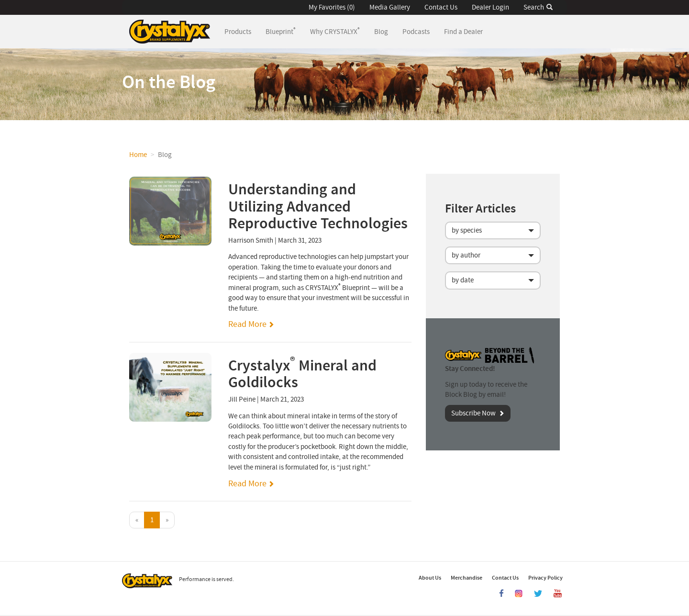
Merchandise (467, 578)
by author (466, 255)
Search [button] (538, 7)
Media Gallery (390, 7)
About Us (430, 578)
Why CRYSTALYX (335, 31)
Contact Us (441, 7)
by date (463, 280)
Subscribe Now (473, 413)
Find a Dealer (463, 32)
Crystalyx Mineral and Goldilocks (302, 374)
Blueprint (281, 31)
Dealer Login (490, 7)
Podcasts (416, 32)
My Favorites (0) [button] (332, 7)
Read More (247, 324)
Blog (381, 32)
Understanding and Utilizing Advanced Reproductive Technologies (318, 207)
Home (138, 155)
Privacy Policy (545, 578)
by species (467, 230)
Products (241, 31)
